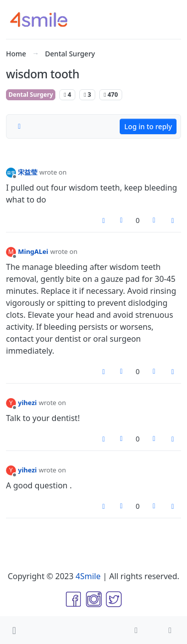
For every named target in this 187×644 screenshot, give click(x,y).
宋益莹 (28, 172)
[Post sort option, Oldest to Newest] (19, 127)
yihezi (27, 403)
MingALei (33, 251)
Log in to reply (148, 126)
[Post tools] (173, 221)
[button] (14, 630)
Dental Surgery (31, 95)
